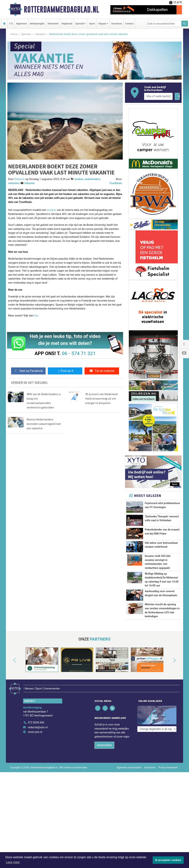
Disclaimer (150, 767)
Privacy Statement (168, 767)
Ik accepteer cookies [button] (168, 860)
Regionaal (67, 24)
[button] (10, 660)
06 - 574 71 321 (79, 353)
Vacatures (117, 24)
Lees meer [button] (13, 862)
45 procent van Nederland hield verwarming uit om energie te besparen (101, 398)
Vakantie (40, 34)
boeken (79, 179)
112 (11, 24)
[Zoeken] (185, 24)
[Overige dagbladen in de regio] (157, 729)
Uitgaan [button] (102, 24)
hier (36, 316)
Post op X (65, 371)
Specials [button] (80, 24)
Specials (26, 34)
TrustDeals (116, 183)
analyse (52, 210)
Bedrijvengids (37, 24)
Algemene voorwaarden (129, 767)
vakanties (14, 183)
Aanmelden (104, 745)
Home (14, 34)
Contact (129, 24)
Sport (92, 24)
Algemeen (21, 24)
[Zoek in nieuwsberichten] (164, 24)
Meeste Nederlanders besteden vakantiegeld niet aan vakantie (44, 424)
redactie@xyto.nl (38, 727)
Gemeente (53, 24)
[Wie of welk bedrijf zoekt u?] (158, 96)
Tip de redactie (102, 371)
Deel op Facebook (28, 371)
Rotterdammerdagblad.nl (61, 9)
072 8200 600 (36, 723)
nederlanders (92, 179)
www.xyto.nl (35, 732)
